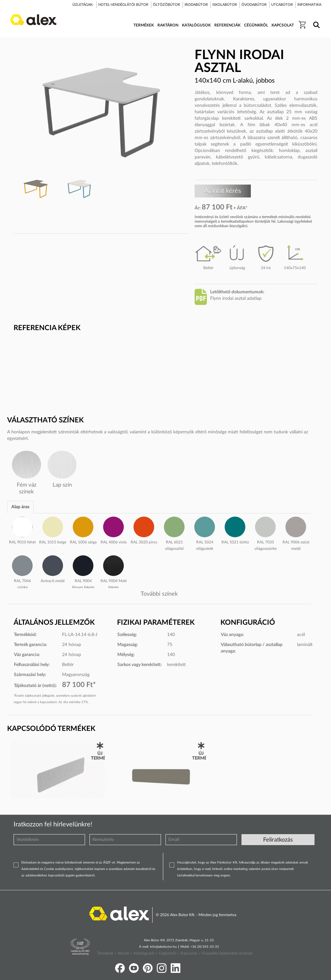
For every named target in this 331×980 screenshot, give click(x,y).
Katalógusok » (145, 953)
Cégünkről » (169, 953)
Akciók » (125, 953)
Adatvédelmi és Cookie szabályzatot (47, 869)
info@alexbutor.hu (163, 947)
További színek (159, 594)
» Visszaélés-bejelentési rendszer (226, 953)
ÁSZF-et (109, 863)
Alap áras (20, 507)
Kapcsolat (189, 953)
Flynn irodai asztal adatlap (236, 298)
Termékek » (107, 953)
